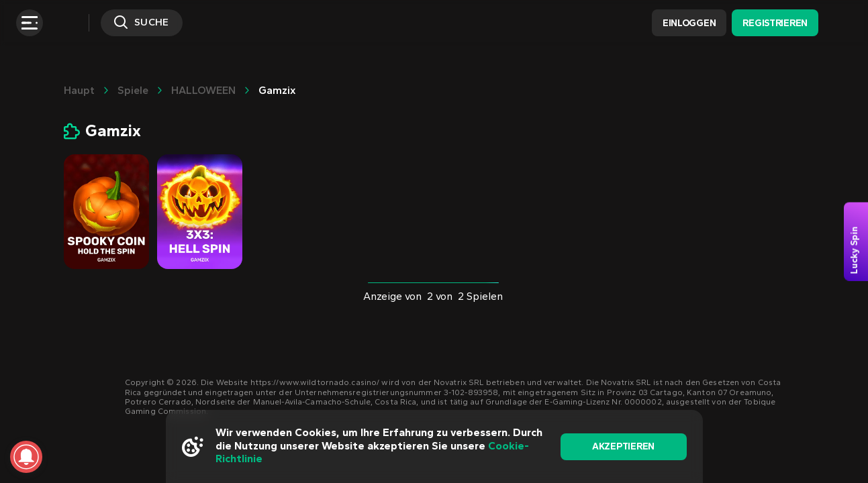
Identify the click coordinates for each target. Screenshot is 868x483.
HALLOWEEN (203, 90)
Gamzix (277, 90)
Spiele (133, 90)
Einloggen (689, 23)
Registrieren (775, 23)
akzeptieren (623, 446)
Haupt (79, 90)
